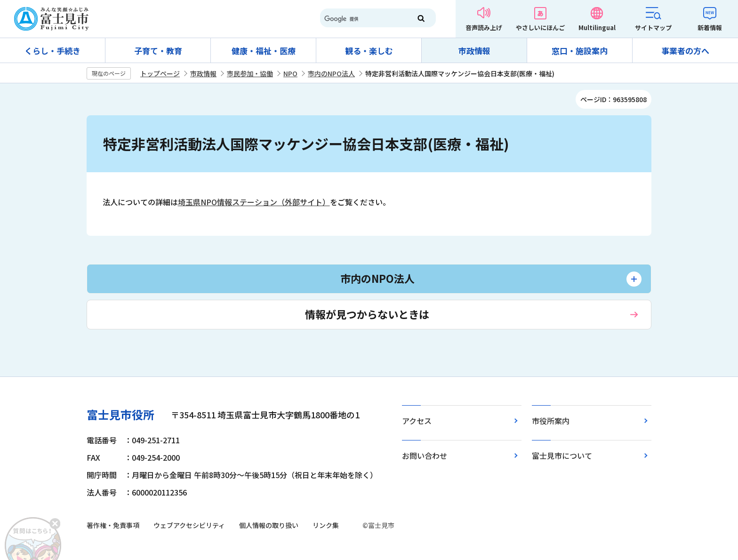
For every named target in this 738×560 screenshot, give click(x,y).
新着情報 (710, 28)
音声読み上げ (484, 28)
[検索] (361, 19)
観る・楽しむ (369, 51)
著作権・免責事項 (113, 525)
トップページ (160, 73)
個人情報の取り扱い (269, 525)
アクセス (417, 421)
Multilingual (597, 28)
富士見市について (562, 456)
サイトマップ (653, 28)
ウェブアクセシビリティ (189, 525)
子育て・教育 (158, 51)
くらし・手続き (52, 51)
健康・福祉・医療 (264, 51)
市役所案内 (551, 421)
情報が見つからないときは (367, 314)
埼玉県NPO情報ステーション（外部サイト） (254, 202)
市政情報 (474, 51)
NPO (290, 73)
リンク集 (326, 525)
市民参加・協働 (250, 73)
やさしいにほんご (540, 28)
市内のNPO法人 (331, 73)
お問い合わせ (425, 456)
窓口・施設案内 (580, 51)
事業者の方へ (685, 51)
